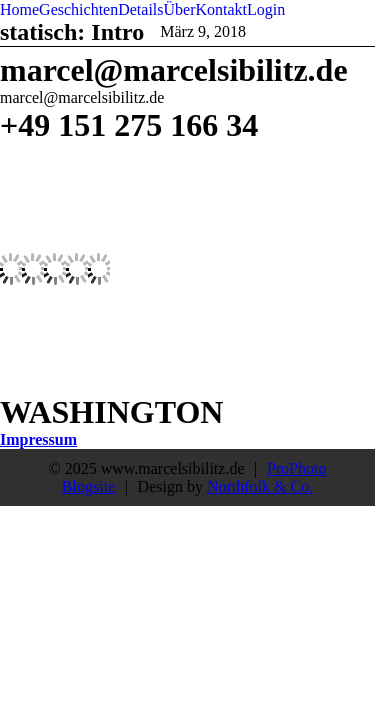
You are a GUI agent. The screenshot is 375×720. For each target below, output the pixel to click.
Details (140, 9)
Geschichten (78, 9)
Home (19, 9)
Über (180, 9)
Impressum (38, 439)
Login (266, 9)
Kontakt (222, 9)
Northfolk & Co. (260, 486)
